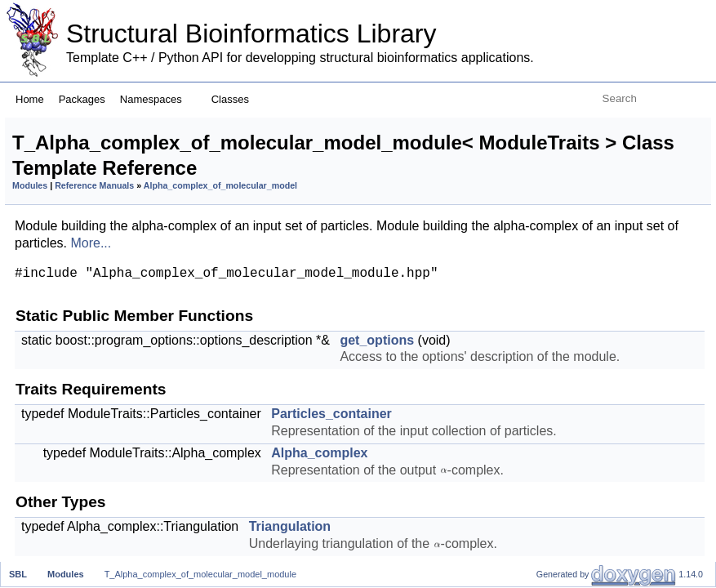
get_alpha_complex (591, 324)
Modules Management (585, 539)
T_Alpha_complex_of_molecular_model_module (200, 574)
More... (447, 297)
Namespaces (157, 99)
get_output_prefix (585, 503)
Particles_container (589, 180)
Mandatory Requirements (594, 360)
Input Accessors (567, 252)
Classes (236, 99)
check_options (576, 486)
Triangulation (571, 234)
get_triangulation (582, 288)
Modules (234, 212)
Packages (82, 99)
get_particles (571, 270)
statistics (559, 414)
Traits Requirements (579, 162)
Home (30, 99)
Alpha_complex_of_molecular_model (293, 222)
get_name (563, 432)
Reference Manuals (298, 212)
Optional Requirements (588, 450)
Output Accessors (572, 306)
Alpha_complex (578, 198)
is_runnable (568, 396)
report (551, 521)
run (543, 378)
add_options (569, 468)
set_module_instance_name (616, 557)
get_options (568, 144)
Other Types (556, 216)
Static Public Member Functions (613, 126)
